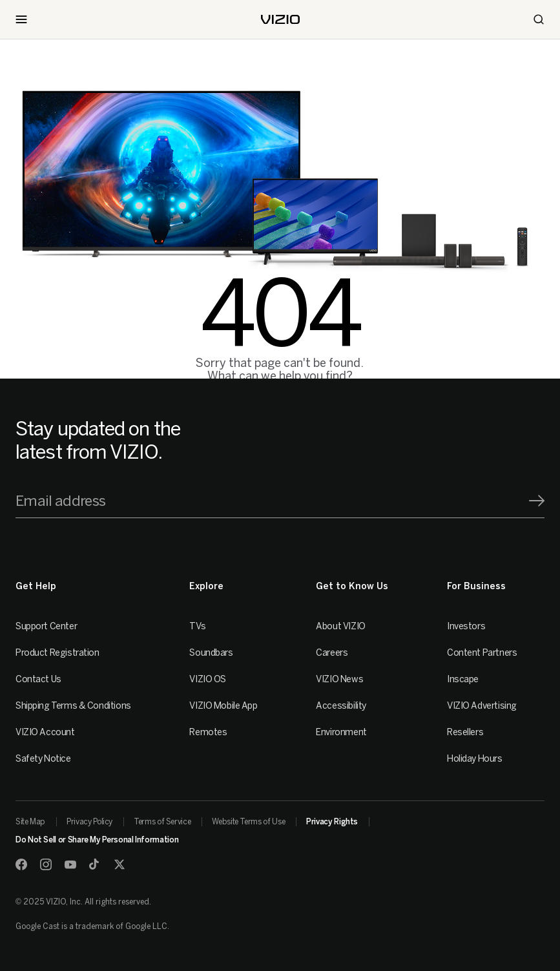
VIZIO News (339, 679)
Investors (466, 626)
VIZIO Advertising (482, 706)
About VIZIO (340, 626)
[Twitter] (119, 864)
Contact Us (38, 679)
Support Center (46, 626)
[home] (280, 19)
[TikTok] (95, 864)
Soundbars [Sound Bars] (211, 653)
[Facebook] (21, 864)
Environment (341, 732)
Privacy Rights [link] (332, 822)
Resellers (465, 732)
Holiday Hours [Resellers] (475, 759)
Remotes (208, 732)
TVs (197, 626)
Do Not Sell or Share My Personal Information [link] (97, 840)
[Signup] (537, 501)
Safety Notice (43, 759)
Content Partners (482, 653)
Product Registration (57, 653)
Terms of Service (162, 822)
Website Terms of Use (248, 822)
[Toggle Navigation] (21, 19)
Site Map (30, 822)
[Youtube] (70, 864)
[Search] (539, 19)
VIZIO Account (45, 732)
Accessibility (341, 706)
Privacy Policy (89, 822)
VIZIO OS (208, 679)
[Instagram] (46, 864)
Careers (332, 653)
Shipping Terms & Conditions (73, 706)
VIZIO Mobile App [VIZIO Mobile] (223, 706)
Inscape (463, 679)
